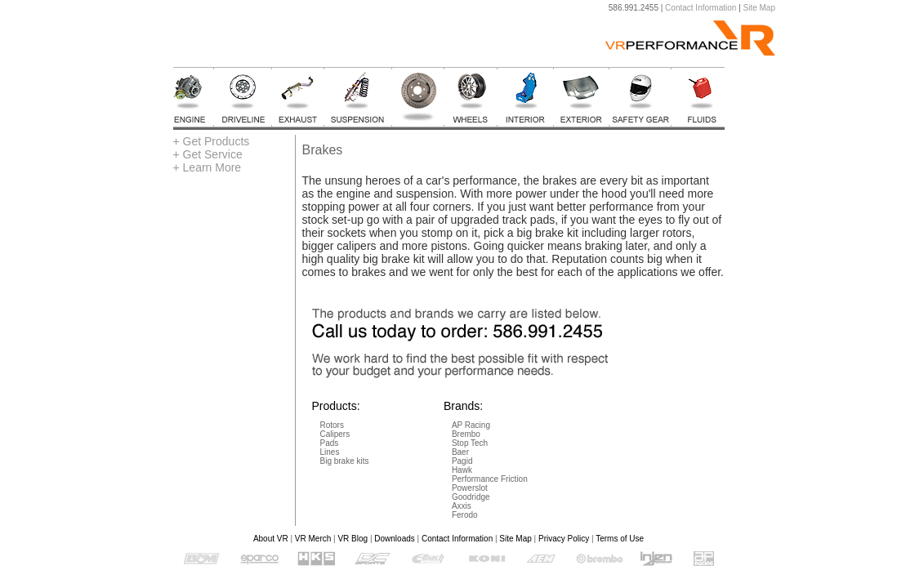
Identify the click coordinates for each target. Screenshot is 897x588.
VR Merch (313, 539)
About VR (271, 539)
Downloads (394, 539)
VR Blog (353, 539)
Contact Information (701, 8)
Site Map (759, 8)
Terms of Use (620, 539)
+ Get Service (208, 154)
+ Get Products (212, 141)
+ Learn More (208, 167)
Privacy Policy (564, 539)
